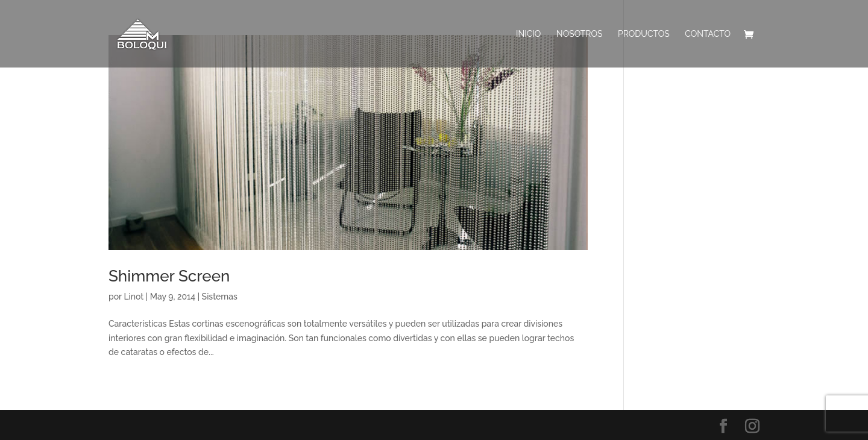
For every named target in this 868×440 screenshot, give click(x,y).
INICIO (528, 34)
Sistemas (220, 297)
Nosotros (580, 34)
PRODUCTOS (644, 34)
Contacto (708, 34)
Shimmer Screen (169, 276)
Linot (134, 297)
